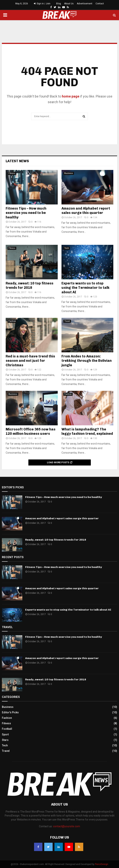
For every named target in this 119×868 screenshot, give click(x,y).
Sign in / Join (42, 4)
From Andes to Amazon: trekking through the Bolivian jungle (87, 361)
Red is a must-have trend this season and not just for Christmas (30, 361)
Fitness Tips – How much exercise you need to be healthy (26, 213)
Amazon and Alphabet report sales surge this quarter (86, 211)
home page (71, 96)
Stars (5, 740)
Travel (67, 321)
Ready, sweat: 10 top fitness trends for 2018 (30, 285)
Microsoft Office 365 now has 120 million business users (31, 431)
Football (7, 729)
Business (69, 173)
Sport (5, 734)
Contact (100, 4)
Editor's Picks (10, 712)
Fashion (12, 321)
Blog (59, 4)
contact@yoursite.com (66, 826)
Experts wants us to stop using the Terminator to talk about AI (86, 288)
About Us (69, 4)
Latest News (17, 161)
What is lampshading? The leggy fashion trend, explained (87, 431)
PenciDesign (102, 864)
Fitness (12, 173)
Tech (67, 248)
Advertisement (85, 4)
